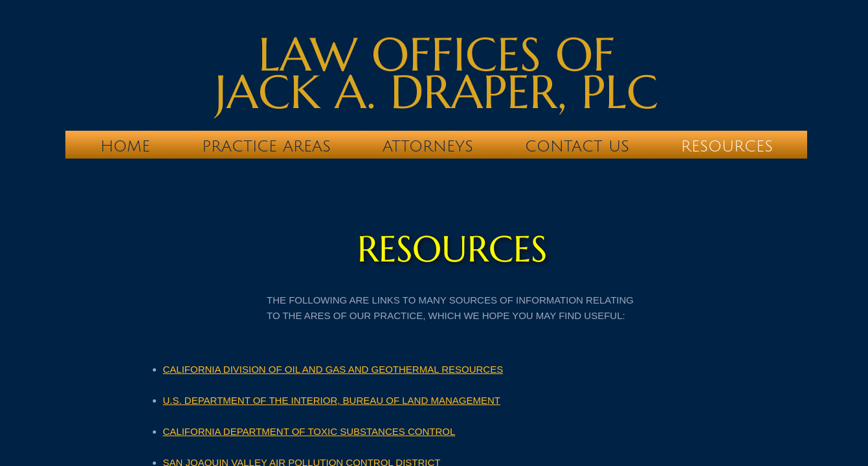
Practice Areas (266, 146)
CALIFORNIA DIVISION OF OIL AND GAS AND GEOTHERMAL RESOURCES (333, 369)
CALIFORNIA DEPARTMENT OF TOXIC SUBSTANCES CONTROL (309, 431)
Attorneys (428, 146)
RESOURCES (727, 146)
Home (125, 146)
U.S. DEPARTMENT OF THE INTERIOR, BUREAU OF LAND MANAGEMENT (332, 400)
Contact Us (577, 146)
